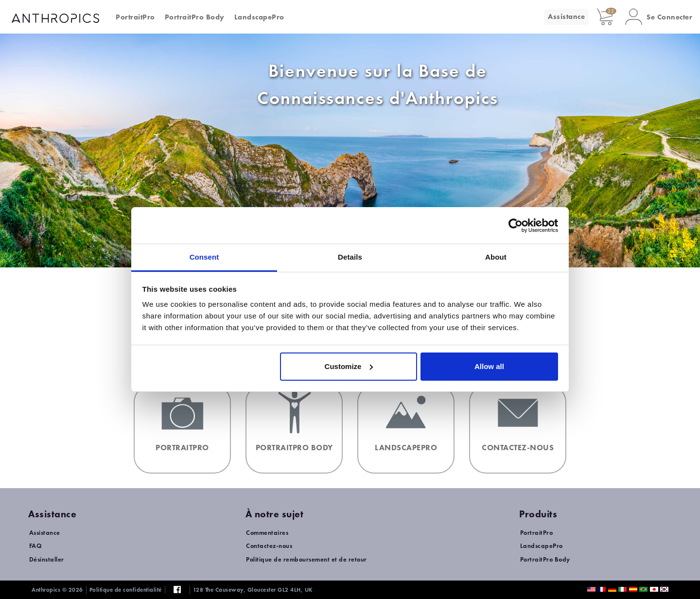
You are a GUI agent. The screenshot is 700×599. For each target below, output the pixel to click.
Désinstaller (47, 559)
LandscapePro (259, 17)
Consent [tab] (204, 257)
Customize (349, 366)
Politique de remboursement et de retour (306, 559)
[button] (659, 17)
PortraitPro (135, 17)
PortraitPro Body (195, 17)
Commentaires (267, 533)
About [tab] (496, 257)
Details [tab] (350, 257)
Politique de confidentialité (126, 590)
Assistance (566, 17)
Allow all (489, 366)
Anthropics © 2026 (57, 590)
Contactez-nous (269, 546)
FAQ (36, 546)
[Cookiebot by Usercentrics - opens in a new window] (516, 226)
